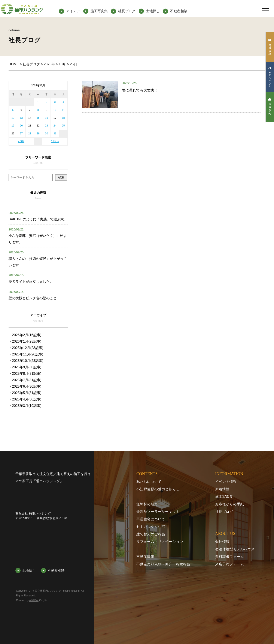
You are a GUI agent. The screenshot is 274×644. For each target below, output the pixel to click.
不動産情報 (145, 557)
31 (55, 134)
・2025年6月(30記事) (25, 386)
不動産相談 (179, 11)
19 (13, 126)
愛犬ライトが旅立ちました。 (31, 278)
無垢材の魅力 (147, 504)
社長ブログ (127, 11)
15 (38, 118)
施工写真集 (99, 11)
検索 (61, 177)
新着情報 (222, 489)
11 (63, 110)
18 (63, 118)
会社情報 (222, 542)
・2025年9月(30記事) (25, 367)
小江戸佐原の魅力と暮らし (158, 489)
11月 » (55, 141)
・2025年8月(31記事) (25, 374)
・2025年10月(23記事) (26, 361)
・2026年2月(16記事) (25, 335)
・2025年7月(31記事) (25, 380)
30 (47, 134)
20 (21, 126)
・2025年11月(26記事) (26, 354)
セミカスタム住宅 (151, 527)
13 (21, 118)
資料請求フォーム (229, 557)
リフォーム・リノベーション (160, 542)
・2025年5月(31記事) (25, 393)
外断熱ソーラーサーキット (158, 512)
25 (63, 126)
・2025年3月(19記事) (25, 406)
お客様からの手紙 (229, 504)
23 (47, 126)
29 (38, 134)
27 (21, 134)
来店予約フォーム (229, 564)
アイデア (73, 11)
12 (13, 118)
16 (47, 118)
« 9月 (21, 141)
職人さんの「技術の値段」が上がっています (38, 259)
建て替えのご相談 (151, 534)
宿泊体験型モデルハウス (235, 549)
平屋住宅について (151, 519)
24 (55, 126)
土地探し (153, 11)
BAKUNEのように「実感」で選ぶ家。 (38, 216)
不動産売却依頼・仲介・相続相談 (163, 564)
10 (55, 110)
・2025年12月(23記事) (26, 348)
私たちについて (149, 482)
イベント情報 (226, 482)
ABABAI (34, 629)
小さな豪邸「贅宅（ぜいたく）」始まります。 (38, 236)
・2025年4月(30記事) (25, 399)
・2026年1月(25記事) (25, 341)
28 (30, 134)
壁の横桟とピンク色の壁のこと (33, 295)
